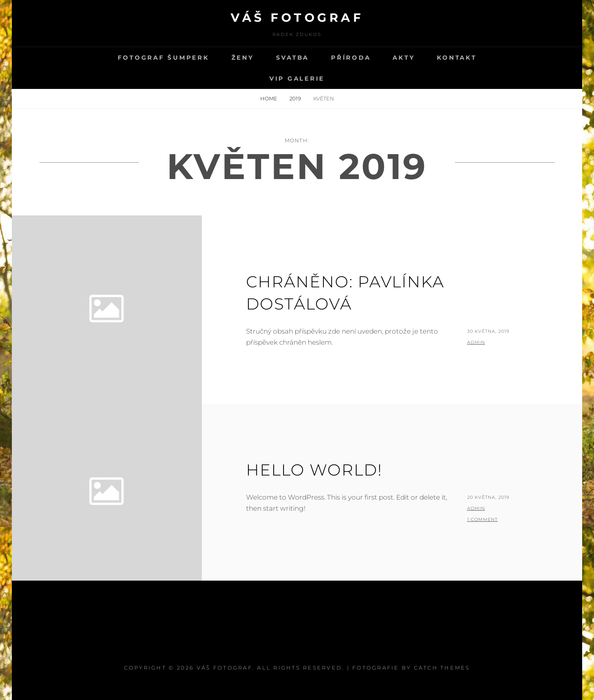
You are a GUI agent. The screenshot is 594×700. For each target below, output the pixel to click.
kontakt (457, 58)
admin (476, 342)
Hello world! (314, 470)
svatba (293, 58)
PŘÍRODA (351, 58)
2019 (296, 98)
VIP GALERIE (297, 78)
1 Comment (483, 519)
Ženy (243, 58)
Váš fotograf (297, 18)
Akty (404, 58)
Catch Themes (442, 668)
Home (269, 98)
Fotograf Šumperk (164, 58)
